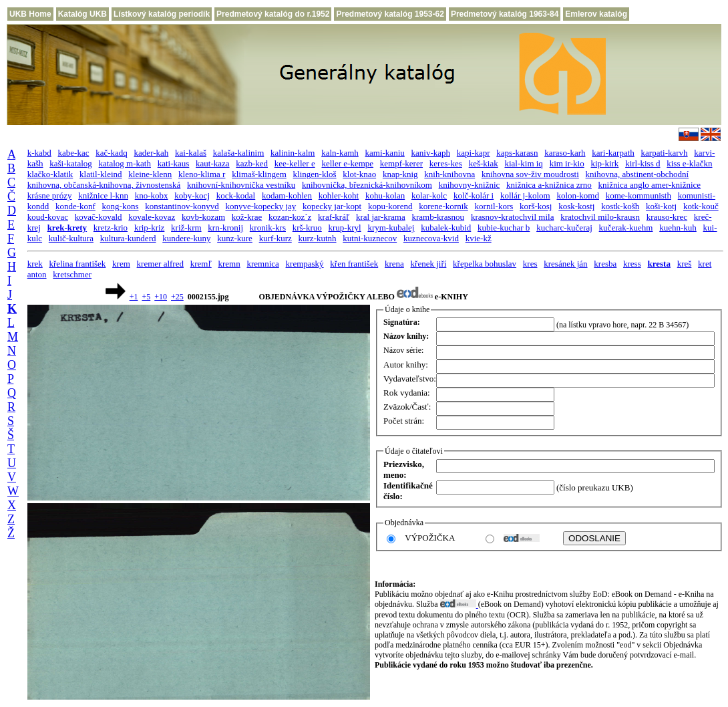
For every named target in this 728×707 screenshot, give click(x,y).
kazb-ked (252, 163)
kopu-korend (390, 206)
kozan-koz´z (290, 217)
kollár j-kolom (525, 195)
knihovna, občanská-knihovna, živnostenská (104, 185)
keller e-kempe (347, 163)
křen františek (354, 264)
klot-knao (359, 174)
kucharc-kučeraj (564, 228)
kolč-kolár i (474, 195)
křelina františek (78, 264)
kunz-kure (235, 238)
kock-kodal (236, 195)
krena (394, 264)
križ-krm (186, 228)
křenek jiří (429, 264)
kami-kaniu (385, 153)
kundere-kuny (186, 238)
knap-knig (400, 174)
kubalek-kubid (446, 228)
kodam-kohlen (287, 195)
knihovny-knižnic (470, 185)
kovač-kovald (99, 217)
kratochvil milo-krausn (600, 217)
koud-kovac (48, 217)
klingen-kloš (315, 174)
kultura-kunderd (128, 238)
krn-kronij (225, 228)
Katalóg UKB (82, 14)
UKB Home (30, 14)
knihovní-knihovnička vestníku (241, 185)
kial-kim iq (523, 163)
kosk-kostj (576, 206)
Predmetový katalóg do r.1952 (273, 14)
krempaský (305, 264)
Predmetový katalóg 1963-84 (505, 14)
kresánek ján (565, 264)
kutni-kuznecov (370, 238)
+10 (161, 297)
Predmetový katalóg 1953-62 (390, 14)
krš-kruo (307, 228)
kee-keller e (295, 163)
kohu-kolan (385, 195)
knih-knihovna (449, 174)
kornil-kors (494, 206)
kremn (229, 264)
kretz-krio (111, 228)
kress (632, 264)
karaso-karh (565, 153)
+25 (177, 297)
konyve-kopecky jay (261, 206)
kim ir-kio (567, 163)
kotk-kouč (701, 206)
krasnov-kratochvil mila (513, 217)
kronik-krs (268, 228)
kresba (605, 264)
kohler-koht (339, 195)
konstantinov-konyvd (182, 206)
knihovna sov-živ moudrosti (530, 174)
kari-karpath (613, 153)
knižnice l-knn (103, 195)
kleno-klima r (202, 174)
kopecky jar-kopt (332, 206)
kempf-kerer (401, 163)
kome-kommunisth (639, 195)
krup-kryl (345, 228)
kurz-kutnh (317, 238)
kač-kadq (112, 153)
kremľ (201, 264)
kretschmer (72, 274)
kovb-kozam (203, 217)
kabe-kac (74, 153)
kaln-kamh (340, 153)
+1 (134, 297)
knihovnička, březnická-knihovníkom (367, 185)
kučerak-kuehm (626, 228)
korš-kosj (536, 206)
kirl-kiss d (643, 163)
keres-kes (446, 163)
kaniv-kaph (431, 153)
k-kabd (39, 153)
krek (35, 264)
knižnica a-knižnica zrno (549, 185)
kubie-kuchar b (504, 228)
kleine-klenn (150, 174)
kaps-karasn (517, 153)
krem (121, 264)
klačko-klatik (50, 174)
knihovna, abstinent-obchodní (638, 174)
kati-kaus (174, 163)
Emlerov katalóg (596, 14)
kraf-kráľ (334, 217)
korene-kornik (443, 206)
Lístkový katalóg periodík (162, 14)
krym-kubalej (391, 228)
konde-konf (75, 206)
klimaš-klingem (259, 174)
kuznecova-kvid (431, 238)
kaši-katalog (71, 163)
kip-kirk (604, 163)
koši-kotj (661, 206)
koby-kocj (192, 195)
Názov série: (403, 350)
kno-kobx (152, 195)
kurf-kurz (276, 238)
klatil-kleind (101, 174)
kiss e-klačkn (689, 163)
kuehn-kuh (678, 228)
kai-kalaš (191, 153)
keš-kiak (484, 163)
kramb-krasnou (438, 217)
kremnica (262, 264)
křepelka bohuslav (485, 264)
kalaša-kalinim (239, 153)
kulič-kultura (71, 238)
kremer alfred (160, 264)
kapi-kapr (474, 153)
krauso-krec (667, 217)
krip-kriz (149, 228)
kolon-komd (578, 195)
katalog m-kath (125, 163)
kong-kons (121, 206)
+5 (146, 297)
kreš (685, 264)
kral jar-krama (381, 217)
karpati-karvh (665, 153)
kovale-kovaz (152, 217)
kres (530, 264)
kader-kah (152, 153)
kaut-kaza (213, 163)
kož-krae (247, 217)
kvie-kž (479, 238)
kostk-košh (620, 206)
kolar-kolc (429, 195)
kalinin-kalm (293, 153)
